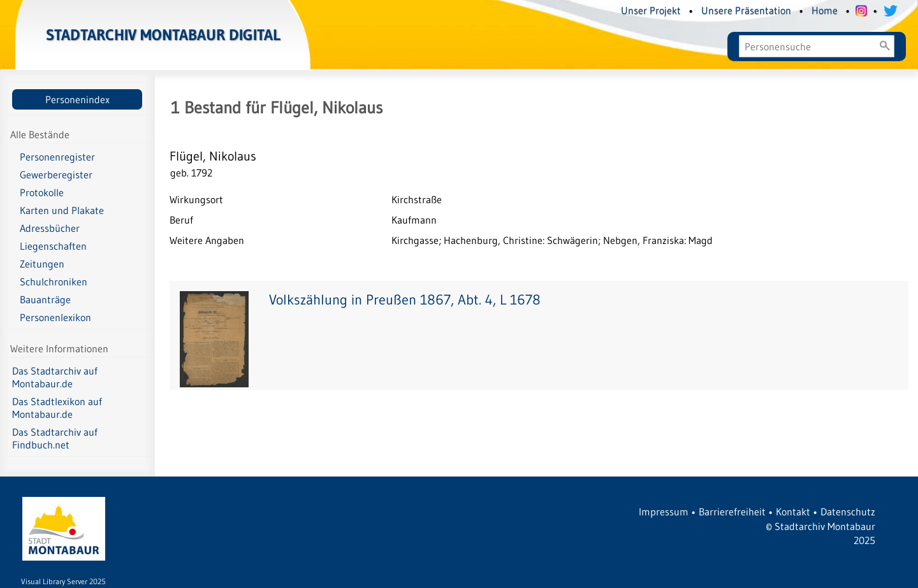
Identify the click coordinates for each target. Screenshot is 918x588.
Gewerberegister (56, 175)
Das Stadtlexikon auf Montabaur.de (57, 408)
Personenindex (77, 99)
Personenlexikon (55, 317)
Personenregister (57, 157)
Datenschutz (848, 512)
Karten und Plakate (62, 210)
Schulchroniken (54, 282)
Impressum (664, 512)
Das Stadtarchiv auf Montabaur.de (55, 377)
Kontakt (793, 512)
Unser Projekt (651, 10)
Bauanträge (45, 299)
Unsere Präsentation (746, 10)
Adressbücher (50, 228)
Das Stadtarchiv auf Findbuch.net (55, 438)
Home (825, 10)
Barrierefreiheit (732, 512)
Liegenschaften (53, 246)
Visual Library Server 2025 (63, 581)
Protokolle (42, 192)
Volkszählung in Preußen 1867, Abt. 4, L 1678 (405, 300)
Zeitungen (42, 264)
